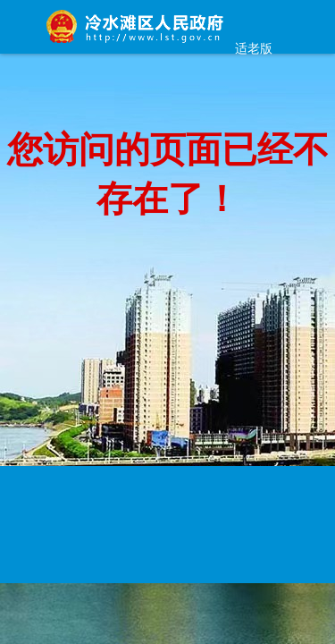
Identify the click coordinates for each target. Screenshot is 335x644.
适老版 (254, 48)
